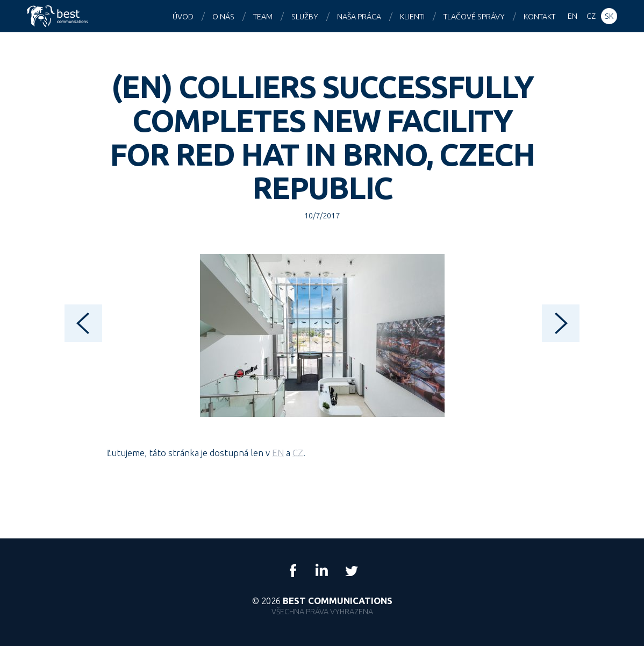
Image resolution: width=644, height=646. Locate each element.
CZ (298, 453)
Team (263, 17)
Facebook (293, 571)
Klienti (412, 17)
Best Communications (59, 16)
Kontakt (539, 17)
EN (278, 453)
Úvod (183, 17)
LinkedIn (322, 571)
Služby (305, 17)
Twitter (351, 571)
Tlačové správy (474, 17)
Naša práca (359, 17)
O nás (223, 17)
